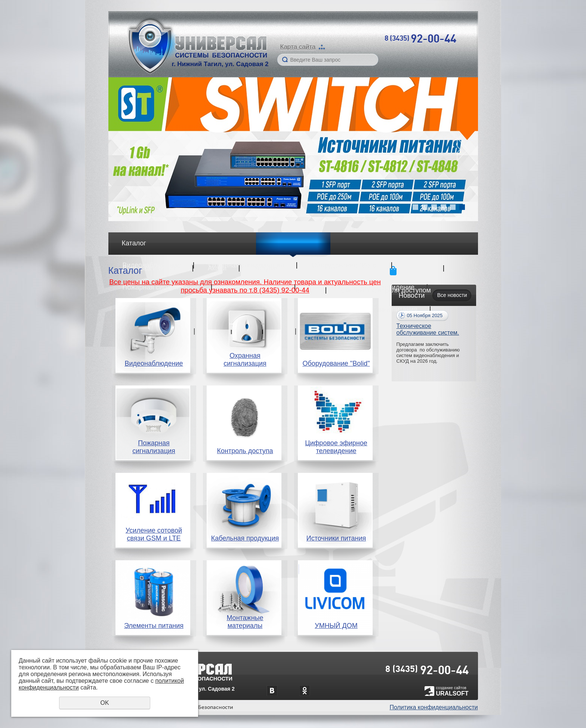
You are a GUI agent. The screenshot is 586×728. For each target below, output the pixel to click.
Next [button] (463, 149)
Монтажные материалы (245, 622)
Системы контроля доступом (386, 290)
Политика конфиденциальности (434, 707)
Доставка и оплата (151, 268)
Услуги (264, 268)
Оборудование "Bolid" (336, 363)
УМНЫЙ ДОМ (336, 626)
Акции (217, 268)
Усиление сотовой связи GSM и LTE (154, 534)
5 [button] (453, 207)
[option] (293, 149)
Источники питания (388, 309)
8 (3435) (420, 38)
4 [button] (443, 207)
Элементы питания (154, 626)
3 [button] (434, 207)
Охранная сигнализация (245, 360)
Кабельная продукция (245, 538)
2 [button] (425, 207)
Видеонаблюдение (154, 363)
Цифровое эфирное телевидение (336, 447)
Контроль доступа (245, 451)
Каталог (134, 243)
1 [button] (415, 207)
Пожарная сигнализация (154, 447)
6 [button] (462, 207)
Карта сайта (298, 47)
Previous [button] (124, 149)
